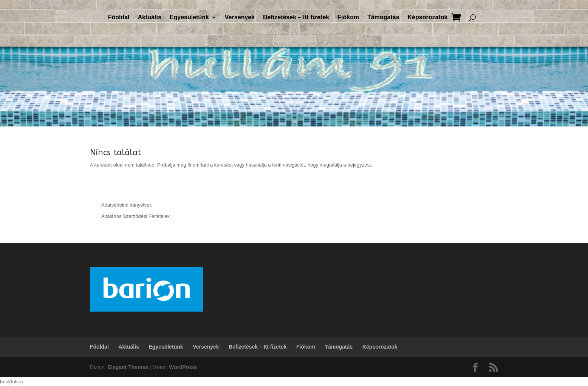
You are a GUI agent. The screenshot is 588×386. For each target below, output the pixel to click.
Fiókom (348, 18)
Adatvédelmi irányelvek (127, 205)
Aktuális (150, 18)
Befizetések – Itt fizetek (296, 18)
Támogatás (383, 18)
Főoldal (119, 18)
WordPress (183, 367)
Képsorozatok (428, 18)
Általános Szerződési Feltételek (135, 216)
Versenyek (240, 18)
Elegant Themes (128, 367)
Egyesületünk (189, 18)
